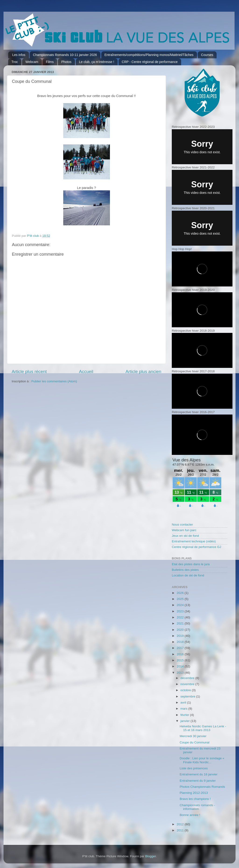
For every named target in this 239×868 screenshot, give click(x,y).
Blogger (151, 856)
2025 (181, 599)
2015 (181, 660)
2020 (181, 630)
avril (184, 702)
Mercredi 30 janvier (193, 736)
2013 (181, 673)
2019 (181, 636)
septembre (188, 696)
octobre (186, 690)
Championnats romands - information (197, 807)
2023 (181, 611)
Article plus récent (29, 371)
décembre (188, 678)
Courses (207, 55)
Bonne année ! (190, 815)
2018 (181, 642)
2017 (181, 648)
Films (50, 62)
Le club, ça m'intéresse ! (97, 62)
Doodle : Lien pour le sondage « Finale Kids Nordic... (202, 760)
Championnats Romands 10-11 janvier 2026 (65, 55)
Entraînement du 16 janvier (199, 774)
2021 (181, 623)
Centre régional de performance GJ (197, 547)
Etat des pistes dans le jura (191, 564)
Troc (15, 62)
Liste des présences (194, 768)
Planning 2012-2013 (194, 793)
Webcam (32, 62)
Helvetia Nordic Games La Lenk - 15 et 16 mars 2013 (203, 728)
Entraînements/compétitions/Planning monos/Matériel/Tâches (149, 55)
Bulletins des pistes (185, 570)
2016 (181, 654)
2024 (181, 605)
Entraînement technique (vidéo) (194, 541)
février (185, 715)
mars (184, 709)
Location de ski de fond (188, 575)
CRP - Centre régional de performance (150, 62)
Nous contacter (182, 525)
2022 (181, 617)
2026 (181, 593)
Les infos (19, 55)
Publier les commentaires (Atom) (54, 381)
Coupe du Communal (195, 742)
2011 (181, 830)
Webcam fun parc (184, 530)
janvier (186, 721)
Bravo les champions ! (195, 799)
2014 (181, 666)
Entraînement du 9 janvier (198, 781)
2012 (181, 824)
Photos (66, 62)
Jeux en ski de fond (185, 536)
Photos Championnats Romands (202, 787)
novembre (188, 684)
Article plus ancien (143, 371)
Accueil (86, 371)
